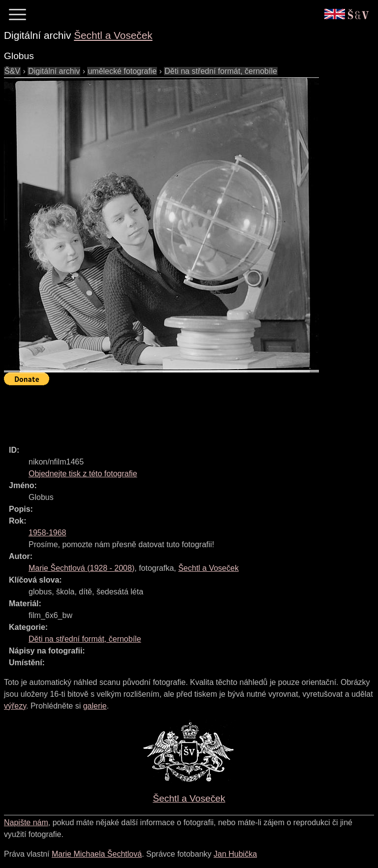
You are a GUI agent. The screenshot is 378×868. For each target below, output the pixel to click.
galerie (95, 706)
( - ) (81, 568)
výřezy (15, 706)
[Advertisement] (183, 411)
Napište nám (26, 822)
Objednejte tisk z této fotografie (83, 474)
